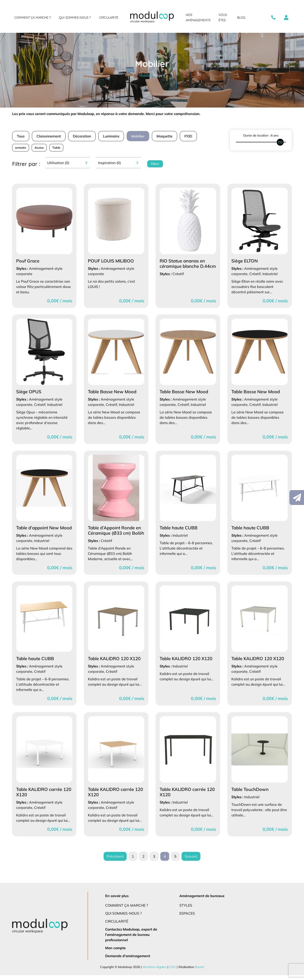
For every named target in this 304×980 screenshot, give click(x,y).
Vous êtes (223, 18)
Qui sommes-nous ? (75, 18)
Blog (241, 18)
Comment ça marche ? (32, 18)
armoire (21, 148)
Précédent (115, 861)
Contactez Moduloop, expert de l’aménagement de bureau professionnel (131, 939)
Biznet (198, 972)
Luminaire (113, 136)
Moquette (167, 136)
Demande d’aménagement (127, 961)
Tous (21, 136)
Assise (40, 148)
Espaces (188, 918)
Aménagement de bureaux (201, 901)
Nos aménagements (198, 18)
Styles (186, 910)
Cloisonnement (50, 136)
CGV (172, 972)
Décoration (84, 136)
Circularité (109, 18)
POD (191, 136)
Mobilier (146, 75)
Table (57, 148)
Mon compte (116, 953)
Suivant (191, 861)
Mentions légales (154, 972)
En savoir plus (117, 901)
